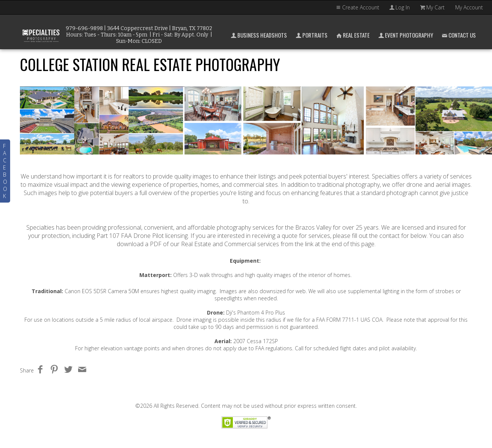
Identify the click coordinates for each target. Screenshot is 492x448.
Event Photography (405, 35)
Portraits (311, 35)
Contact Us (458, 35)
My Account (469, 7)
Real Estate (352, 35)
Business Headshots (258, 35)
